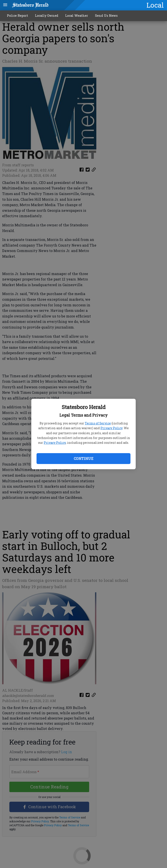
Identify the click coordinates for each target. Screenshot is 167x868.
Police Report (18, 16)
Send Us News (106, 16)
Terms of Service (98, 423)
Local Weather (77, 16)
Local (155, 5)
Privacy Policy (111, 428)
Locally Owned (47, 16)
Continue (83, 458)
